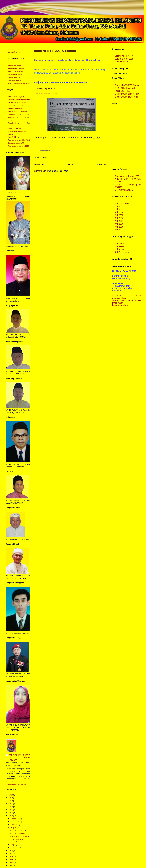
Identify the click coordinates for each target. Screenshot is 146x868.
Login (10, 49)
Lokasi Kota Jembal (16, 106)
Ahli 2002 (119, 206)
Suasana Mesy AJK (16, 143)
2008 (11, 863)
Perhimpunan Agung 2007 (19, 146)
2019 (11, 798)
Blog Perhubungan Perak (126, 97)
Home (71, 165)
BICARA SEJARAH (18, 831)
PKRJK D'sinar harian (17, 103)
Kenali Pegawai (14, 65)
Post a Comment (41, 157)
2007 (11, 865)
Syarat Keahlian (15, 77)
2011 (11, 854)
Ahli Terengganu (122, 252)
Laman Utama (14, 52)
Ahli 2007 (119, 221)
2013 (11, 816)
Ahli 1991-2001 (122, 204)
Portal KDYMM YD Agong (127, 85)
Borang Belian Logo (124, 59)
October (14, 825)
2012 (11, 851)
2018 (11, 801)
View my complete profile (16, 785)
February (15, 848)
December (15, 819)
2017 (11, 804)
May (13, 845)
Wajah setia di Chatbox (17, 112)
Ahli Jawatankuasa (16, 71)
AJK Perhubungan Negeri (18, 83)
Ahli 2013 (119, 230)
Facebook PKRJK (123, 91)
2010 (11, 857)
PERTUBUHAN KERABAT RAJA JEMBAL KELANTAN (20, 758)
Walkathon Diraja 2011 (17, 97)
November (15, 822)
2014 (11, 813)
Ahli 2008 (119, 224)
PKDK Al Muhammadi (125, 88)
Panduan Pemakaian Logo (19, 115)
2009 (11, 859)
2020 (11, 795)
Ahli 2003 (119, 209)
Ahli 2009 (119, 227)
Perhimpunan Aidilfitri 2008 (19, 140)
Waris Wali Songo (15, 108)
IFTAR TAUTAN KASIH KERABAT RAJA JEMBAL (20, 839)
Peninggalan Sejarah (17, 68)
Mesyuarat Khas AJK (124, 190)
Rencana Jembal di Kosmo (19, 100)
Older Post (102, 165)
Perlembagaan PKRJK (125, 62)
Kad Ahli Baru (14, 137)
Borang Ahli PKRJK (124, 56)
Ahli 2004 (119, 212)
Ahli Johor (119, 249)
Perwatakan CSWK (16, 80)
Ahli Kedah (120, 244)
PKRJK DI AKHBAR (18, 834)
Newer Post (40, 165)
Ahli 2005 (119, 215)
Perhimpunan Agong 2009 (127, 176)
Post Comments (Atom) (58, 171)
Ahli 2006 (119, 218)
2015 (11, 810)
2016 (11, 807)
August (14, 828)
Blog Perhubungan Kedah (127, 94)
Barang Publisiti (14, 128)
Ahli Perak (119, 246)
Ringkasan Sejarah (16, 74)
